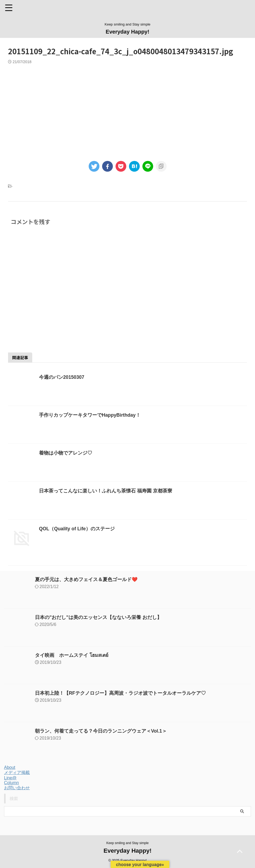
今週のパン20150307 (62, 377)
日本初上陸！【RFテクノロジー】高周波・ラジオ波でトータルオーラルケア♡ (120, 693)
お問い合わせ (17, 788)
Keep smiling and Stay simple (127, 843)
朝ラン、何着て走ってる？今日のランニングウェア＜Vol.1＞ (101, 731)
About (10, 767)
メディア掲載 (17, 772)
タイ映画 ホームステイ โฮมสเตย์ (72, 655)
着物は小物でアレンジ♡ (66, 453)
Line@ (10, 778)
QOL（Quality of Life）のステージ (77, 529)
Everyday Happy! (127, 32)
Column (11, 783)
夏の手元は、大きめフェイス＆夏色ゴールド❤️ (86, 579)
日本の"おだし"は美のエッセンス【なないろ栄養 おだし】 (98, 617)
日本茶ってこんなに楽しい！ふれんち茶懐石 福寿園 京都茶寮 (106, 491)
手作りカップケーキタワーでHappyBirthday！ (90, 415)
